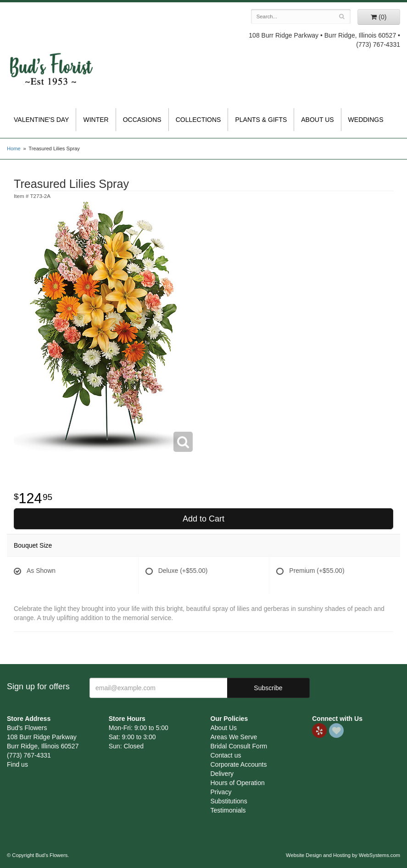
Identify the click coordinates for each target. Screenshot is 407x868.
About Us (317, 120)
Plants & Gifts (261, 120)
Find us (17, 764)
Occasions (142, 120)
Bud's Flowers (51, 59)
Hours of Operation (238, 783)
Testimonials (228, 810)
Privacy (221, 792)
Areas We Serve (234, 737)
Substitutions (229, 801)
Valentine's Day (41, 120)
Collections (198, 120)
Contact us (226, 755)
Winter (96, 120)
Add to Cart (203, 519)
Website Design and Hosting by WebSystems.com (343, 855)
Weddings (366, 120)
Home (14, 148)
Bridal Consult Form (239, 746)
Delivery (222, 774)
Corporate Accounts (239, 764)
